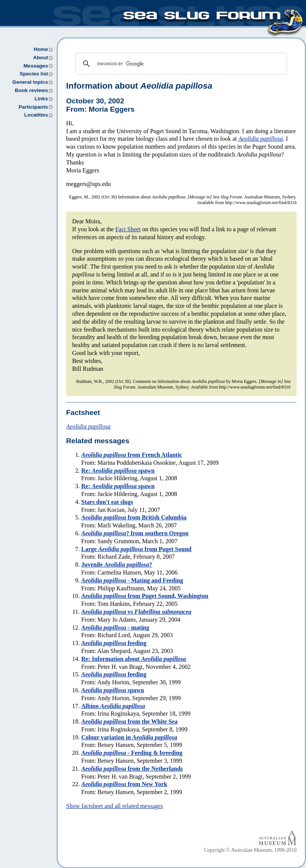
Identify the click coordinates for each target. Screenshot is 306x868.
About (41, 58)
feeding (114, 643)
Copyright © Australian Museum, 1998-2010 (250, 850)
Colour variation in (129, 737)
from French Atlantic (132, 455)
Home (41, 49)
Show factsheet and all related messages (114, 806)
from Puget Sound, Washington (145, 596)
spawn (113, 690)
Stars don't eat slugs (107, 502)
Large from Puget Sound (136, 549)
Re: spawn (118, 471)
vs (136, 612)
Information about (139, 86)
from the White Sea (129, 721)
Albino (113, 706)
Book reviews (31, 90)
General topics (30, 82)
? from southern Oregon (135, 533)
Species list (34, 74)
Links (41, 99)
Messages (36, 66)
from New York (124, 784)
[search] (180, 64)
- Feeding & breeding (132, 753)
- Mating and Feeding (132, 580)
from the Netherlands (132, 769)
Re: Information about (134, 659)
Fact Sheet (128, 229)
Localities (36, 115)
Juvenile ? (117, 565)
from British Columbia (134, 517)
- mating (115, 628)
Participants (33, 107)
